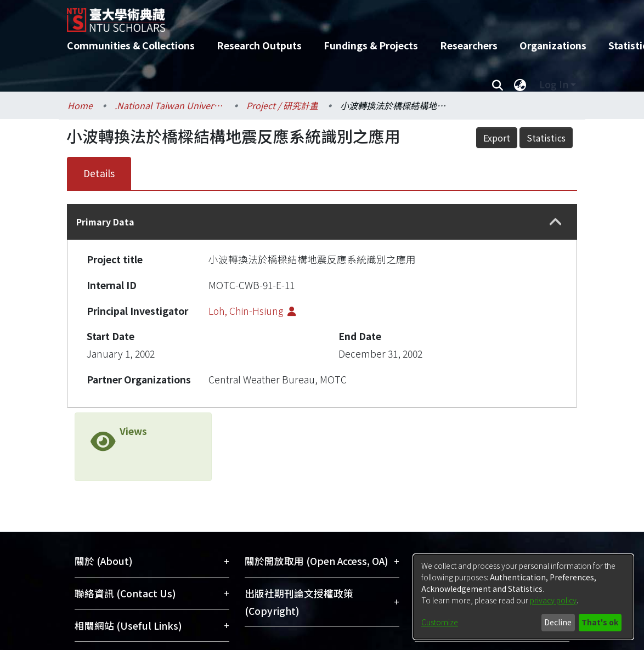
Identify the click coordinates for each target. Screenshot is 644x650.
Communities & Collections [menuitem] (131, 45)
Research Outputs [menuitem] (259, 45)
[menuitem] (520, 84)
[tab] (322, 222)
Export (497, 138)
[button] (556, 222)
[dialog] (523, 597)
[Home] (312, 16)
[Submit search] (497, 84)
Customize (440, 622)
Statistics (546, 138)
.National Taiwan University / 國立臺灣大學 (170, 105)
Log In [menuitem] (554, 84)
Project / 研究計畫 (282, 105)
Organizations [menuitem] (553, 45)
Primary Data (105, 222)
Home (80, 105)
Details (99, 173)
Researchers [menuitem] (469, 45)
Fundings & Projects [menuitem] (371, 45)
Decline (558, 622)
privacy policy (553, 600)
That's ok (600, 622)
